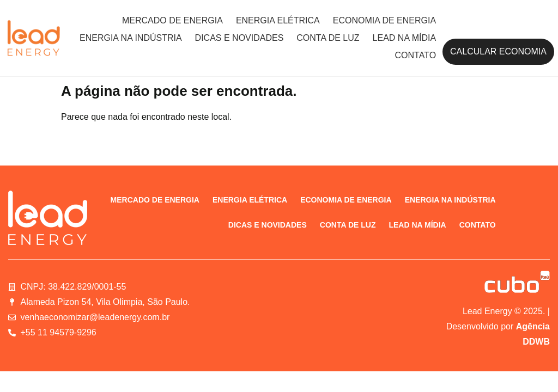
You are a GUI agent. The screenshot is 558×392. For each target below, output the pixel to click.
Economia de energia (384, 20)
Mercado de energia (172, 20)
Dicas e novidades (239, 38)
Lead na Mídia (404, 38)
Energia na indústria (131, 38)
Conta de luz (328, 38)
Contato (416, 55)
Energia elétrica (278, 20)
